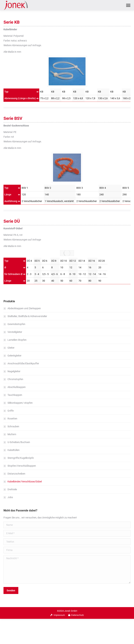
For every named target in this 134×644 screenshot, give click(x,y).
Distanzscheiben (16, 474)
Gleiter (11, 348)
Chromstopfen (15, 379)
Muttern (12, 434)
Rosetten (12, 419)
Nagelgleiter (14, 371)
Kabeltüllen (14, 450)
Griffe (11, 411)
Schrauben (13, 426)
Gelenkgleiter (14, 356)
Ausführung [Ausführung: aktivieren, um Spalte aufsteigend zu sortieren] (11, 201)
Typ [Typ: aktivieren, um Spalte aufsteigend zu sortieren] (6, 92)
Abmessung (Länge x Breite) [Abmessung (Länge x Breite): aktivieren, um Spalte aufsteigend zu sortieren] (20, 98)
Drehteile (12, 489)
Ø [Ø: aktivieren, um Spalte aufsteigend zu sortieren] (5, 267)
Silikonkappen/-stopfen (20, 403)
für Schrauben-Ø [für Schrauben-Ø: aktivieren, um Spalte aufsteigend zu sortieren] (13, 274)
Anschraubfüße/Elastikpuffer (23, 363)
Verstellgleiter (15, 332)
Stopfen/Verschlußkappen (22, 466)
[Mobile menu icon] (128, 5)
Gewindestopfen (16, 324)
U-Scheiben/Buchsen (19, 442)
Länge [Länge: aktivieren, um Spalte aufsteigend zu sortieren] (8, 194)
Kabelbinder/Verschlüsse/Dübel (25, 482)
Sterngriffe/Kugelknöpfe (21, 458)
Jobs (10, 497)
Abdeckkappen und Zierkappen (24, 308)
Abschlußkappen (17, 387)
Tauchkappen (15, 395)
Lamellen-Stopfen (17, 340)
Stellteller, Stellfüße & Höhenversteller (27, 316)
